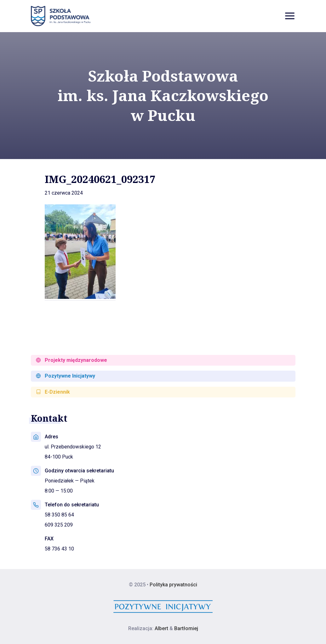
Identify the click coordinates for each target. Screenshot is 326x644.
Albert (161, 628)
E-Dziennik (53, 392)
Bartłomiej (186, 628)
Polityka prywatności (173, 585)
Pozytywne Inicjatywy (66, 376)
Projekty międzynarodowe (71, 360)
